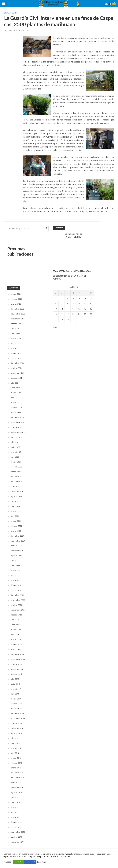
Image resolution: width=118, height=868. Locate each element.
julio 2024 (15, 382)
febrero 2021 (17, 582)
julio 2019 (15, 675)
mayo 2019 (16, 685)
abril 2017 (15, 807)
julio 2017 (15, 792)
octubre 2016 (17, 831)
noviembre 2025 (18, 313)
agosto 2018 (16, 728)
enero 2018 (16, 763)
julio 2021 (15, 558)
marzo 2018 (16, 753)
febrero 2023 (17, 465)
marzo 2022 (16, 518)
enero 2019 (16, 704)
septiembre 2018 (18, 723)
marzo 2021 (16, 577)
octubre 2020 (17, 602)
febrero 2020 (17, 641)
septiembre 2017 (18, 782)
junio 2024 (15, 387)
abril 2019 (15, 689)
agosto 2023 (16, 436)
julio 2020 (15, 616)
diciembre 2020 (18, 592)
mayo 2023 (16, 450)
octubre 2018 (17, 719)
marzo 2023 (16, 460)
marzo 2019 (16, 694)
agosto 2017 (16, 787)
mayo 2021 (16, 567)
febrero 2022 (17, 523)
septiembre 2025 (18, 318)
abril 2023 (15, 455)
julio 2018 (15, 733)
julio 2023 (15, 440)
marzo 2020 (16, 636)
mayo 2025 (16, 338)
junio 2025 (15, 333)
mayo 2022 (16, 509)
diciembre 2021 (18, 533)
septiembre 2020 (18, 606)
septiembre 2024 (18, 372)
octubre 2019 (17, 660)
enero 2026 (16, 304)
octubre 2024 (17, 367)
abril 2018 (15, 748)
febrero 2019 (17, 699)
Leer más (41, 862)
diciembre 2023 (18, 416)
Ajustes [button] (7, 862)
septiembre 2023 (18, 431)
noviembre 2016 (18, 826)
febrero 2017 (17, 816)
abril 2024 (15, 396)
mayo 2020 (16, 626)
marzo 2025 (16, 348)
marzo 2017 (16, 811)
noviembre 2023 (18, 421)
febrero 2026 (17, 299)
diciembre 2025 (18, 309)
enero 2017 (16, 821)
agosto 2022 (16, 494)
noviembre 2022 (18, 480)
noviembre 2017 (18, 772)
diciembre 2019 (18, 650)
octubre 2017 (17, 777)
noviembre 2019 (18, 655)
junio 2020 (15, 621)
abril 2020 (15, 631)
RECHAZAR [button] (30, 862)
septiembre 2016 (18, 836)
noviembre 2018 (18, 714)
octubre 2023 (17, 426)
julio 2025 (15, 328)
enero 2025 (16, 357)
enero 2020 (16, 645)
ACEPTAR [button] (18, 862)
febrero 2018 (17, 758)
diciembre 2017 (18, 767)
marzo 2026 (16, 294)
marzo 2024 (16, 401)
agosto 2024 (16, 377)
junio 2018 (15, 738)
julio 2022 (15, 499)
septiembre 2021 (18, 548)
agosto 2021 (16, 553)
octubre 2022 (17, 484)
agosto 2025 (16, 323)
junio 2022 (15, 504)
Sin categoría (10, 13)
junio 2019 (15, 680)
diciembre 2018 (18, 709)
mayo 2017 (16, 802)
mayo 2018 (16, 743)
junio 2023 (15, 445)
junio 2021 (15, 562)
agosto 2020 (16, 611)
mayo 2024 (16, 392)
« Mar (55, 328)
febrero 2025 (17, 353)
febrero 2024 (17, 406)
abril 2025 (15, 343)
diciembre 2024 (18, 362)
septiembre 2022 (18, 489)
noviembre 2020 (18, 597)
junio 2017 (15, 797)
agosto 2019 (16, 670)
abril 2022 (15, 514)
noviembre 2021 (18, 538)
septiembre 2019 (18, 665)
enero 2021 (16, 587)
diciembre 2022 (18, 475)
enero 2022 (16, 528)
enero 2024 (16, 411)
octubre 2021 (17, 543)
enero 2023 (16, 470)
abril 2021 (15, 572)
